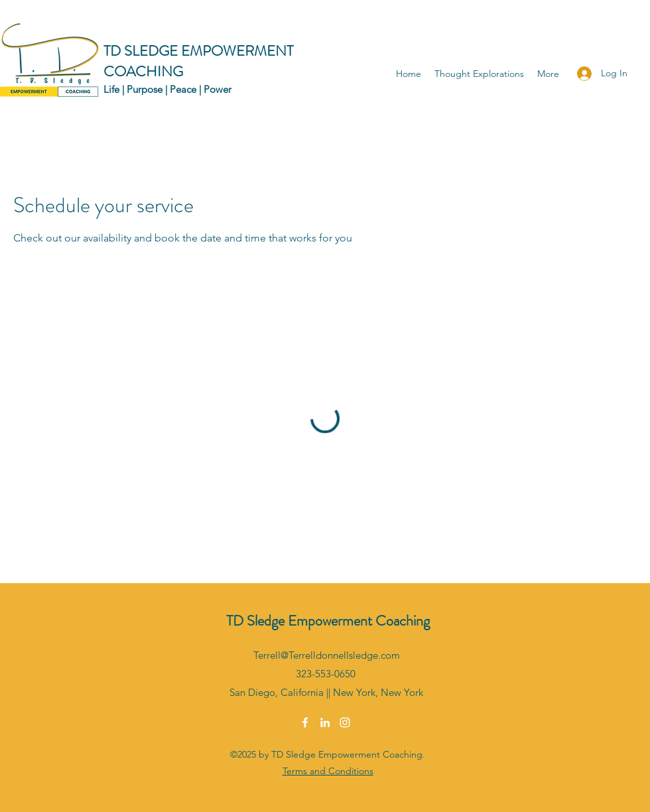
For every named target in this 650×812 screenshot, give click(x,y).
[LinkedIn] (325, 722)
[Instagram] (345, 722)
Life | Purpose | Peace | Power (167, 89)
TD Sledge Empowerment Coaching (328, 621)
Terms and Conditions (328, 771)
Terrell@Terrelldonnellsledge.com (327, 655)
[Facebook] (305, 722)
